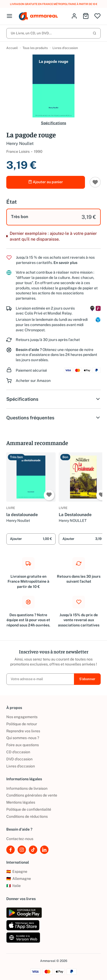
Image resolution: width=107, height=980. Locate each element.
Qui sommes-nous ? (23, 738)
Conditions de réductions (27, 816)
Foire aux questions (23, 745)
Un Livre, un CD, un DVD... (53, 33)
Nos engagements (22, 717)
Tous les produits (35, 48)
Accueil (12, 48)
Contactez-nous (20, 839)
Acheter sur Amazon (33, 381)
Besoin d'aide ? (29, 350)
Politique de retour (22, 724)
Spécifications (53, 123)
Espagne (17, 871)
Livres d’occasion (65, 48)
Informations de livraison (27, 788)
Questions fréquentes (53, 418)
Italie (14, 886)
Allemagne (19, 879)
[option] (53, 217)
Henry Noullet (20, 144)
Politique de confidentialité (29, 809)
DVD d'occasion (19, 759)
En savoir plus (65, 263)
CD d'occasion (18, 752)
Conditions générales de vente (32, 795)
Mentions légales (21, 802)
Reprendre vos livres (23, 731)
